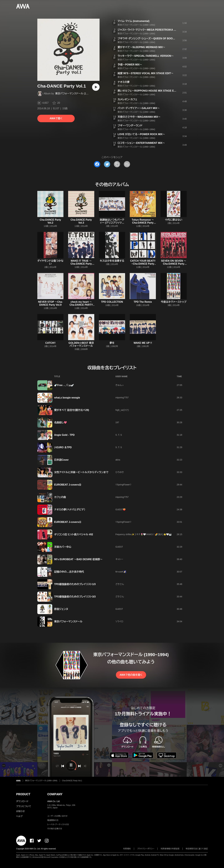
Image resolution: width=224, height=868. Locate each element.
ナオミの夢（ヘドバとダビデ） (70, 510)
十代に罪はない (174, 220)
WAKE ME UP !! (143, 343)
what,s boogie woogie (67, 398)
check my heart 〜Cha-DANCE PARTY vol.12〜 (81, 305)
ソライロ (119, 621)
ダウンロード (22, 801)
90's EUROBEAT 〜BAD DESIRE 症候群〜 (78, 559)
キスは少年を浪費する (112, 261)
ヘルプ (19, 816)
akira (118, 460)
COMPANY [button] (55, 794)
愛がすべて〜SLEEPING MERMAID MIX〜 (141, 47)
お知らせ (20, 811)
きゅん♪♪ (120, 385)
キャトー (119, 559)
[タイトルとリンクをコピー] (117, 164)
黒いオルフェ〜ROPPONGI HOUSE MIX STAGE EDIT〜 (149, 91)
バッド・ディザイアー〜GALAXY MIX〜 (139, 108)
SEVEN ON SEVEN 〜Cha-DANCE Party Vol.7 (174, 264)
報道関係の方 (53, 820)
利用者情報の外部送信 (170, 849)
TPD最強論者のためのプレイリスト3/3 (75, 597)
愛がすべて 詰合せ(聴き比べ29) (72, 410)
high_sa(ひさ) (122, 410)
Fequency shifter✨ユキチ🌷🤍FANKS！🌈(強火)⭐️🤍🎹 (143, 534)
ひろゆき (120, 472)
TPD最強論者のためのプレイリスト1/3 (75, 584)
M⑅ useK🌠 (121, 572)
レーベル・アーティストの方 (58, 824)
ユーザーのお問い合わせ (57, 816)
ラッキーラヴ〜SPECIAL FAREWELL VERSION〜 (146, 56)
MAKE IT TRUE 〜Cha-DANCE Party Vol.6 (81, 264)
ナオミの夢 (124, 82)
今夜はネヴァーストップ (174, 302)
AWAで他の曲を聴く (131, 675)
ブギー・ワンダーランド (130, 126)
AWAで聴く (56, 118)
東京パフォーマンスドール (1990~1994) (77, 94)
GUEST (119, 547)
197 (117, 422)
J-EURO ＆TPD (63, 447)
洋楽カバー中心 (63, 547)
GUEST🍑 (120, 509)
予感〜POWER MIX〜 (130, 65)
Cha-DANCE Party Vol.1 (72, 781)
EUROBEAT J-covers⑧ (68, 485)
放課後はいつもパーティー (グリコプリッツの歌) (112, 223)
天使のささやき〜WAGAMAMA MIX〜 (139, 117)
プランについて (24, 806)
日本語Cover (61, 460)
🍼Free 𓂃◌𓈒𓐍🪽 (64, 385)
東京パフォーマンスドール (68, 621)
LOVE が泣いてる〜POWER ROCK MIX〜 (141, 134)
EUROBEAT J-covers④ (68, 522)
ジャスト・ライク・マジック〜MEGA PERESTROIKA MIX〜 (149, 30)
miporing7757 (122, 398)
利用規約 (127, 849)
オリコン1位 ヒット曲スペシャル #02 (74, 534)
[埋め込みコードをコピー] (127, 164)
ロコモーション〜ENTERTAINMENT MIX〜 (141, 143)
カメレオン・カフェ (127, 99)
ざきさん (120, 584)
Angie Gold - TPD (64, 435)
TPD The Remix (143, 302)
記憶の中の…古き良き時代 (69, 572)
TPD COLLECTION (112, 302)
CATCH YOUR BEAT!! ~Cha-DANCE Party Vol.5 (143, 264)
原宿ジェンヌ (61, 609)
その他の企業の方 (55, 829)
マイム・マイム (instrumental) (134, 21)
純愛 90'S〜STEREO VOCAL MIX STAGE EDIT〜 (146, 73)
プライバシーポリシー (146, 849)
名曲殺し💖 (61, 422)
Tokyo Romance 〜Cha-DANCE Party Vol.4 (143, 223)
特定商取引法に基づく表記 (197, 849)
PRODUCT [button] (23, 794)
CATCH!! (50, 343)
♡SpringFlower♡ (123, 485)
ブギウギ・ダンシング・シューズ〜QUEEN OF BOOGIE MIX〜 (151, 38)
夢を (112, 343)
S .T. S (119, 435)
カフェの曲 (60, 497)
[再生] (96, 87)
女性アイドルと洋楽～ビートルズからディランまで (81, 472)
